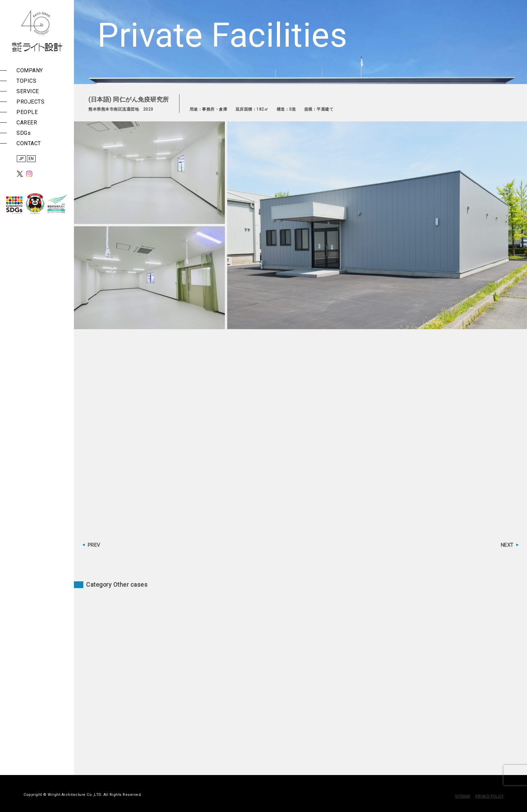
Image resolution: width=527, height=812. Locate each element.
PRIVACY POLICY (489, 796)
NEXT (507, 545)
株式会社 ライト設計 (37, 31)
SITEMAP (463, 796)
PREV (94, 545)
